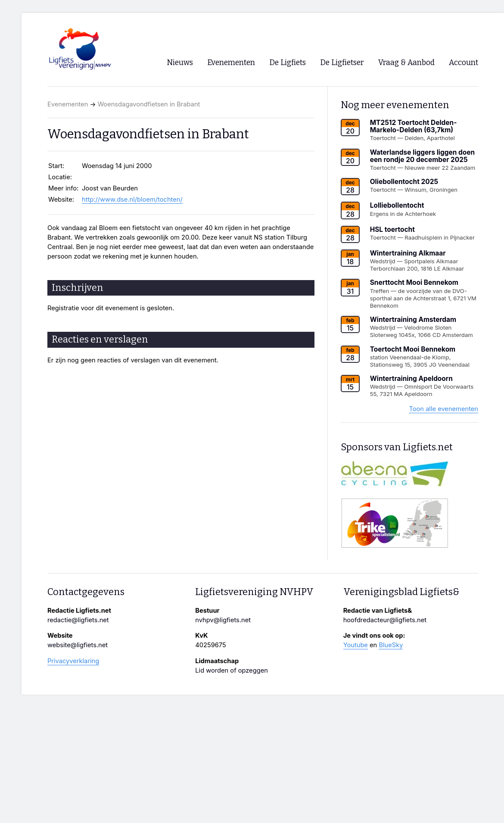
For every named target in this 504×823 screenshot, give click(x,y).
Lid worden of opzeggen (232, 670)
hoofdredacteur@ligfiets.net (385, 620)
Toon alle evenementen (443, 409)
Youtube (356, 645)
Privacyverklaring (73, 661)
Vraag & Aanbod (406, 63)
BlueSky (391, 645)
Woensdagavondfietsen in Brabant (149, 104)
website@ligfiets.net (78, 645)
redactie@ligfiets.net (78, 620)
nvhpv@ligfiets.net (223, 620)
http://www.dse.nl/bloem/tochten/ (132, 200)
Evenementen (68, 104)
